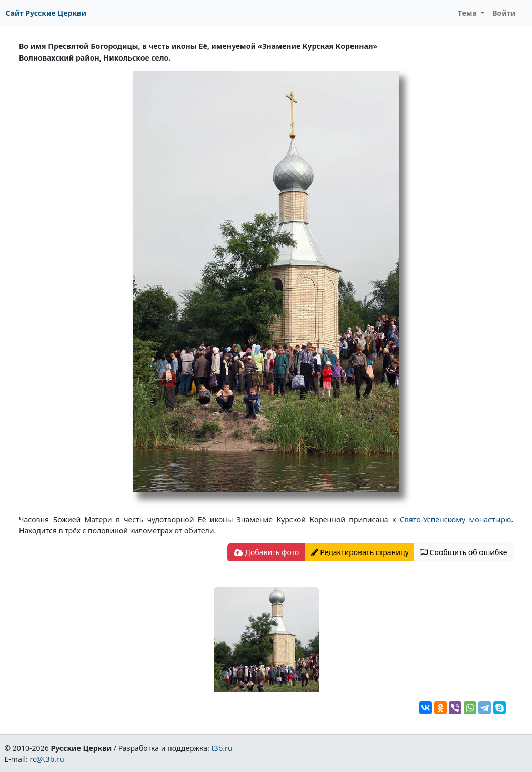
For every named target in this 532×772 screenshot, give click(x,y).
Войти (504, 13)
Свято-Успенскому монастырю (455, 519)
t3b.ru (222, 748)
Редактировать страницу (360, 552)
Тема (468, 13)
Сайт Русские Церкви (46, 13)
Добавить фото (266, 552)
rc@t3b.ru (47, 759)
